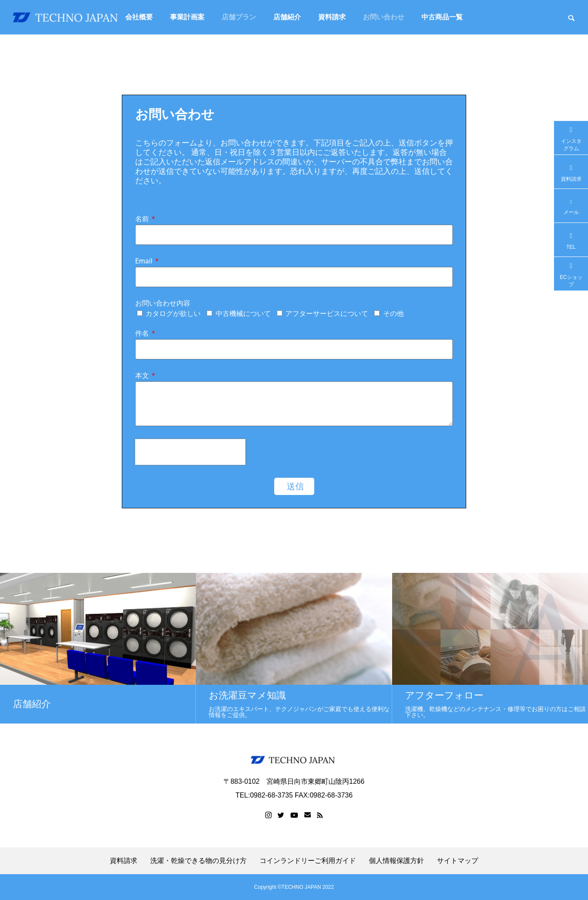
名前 (143, 219)
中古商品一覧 (442, 17)
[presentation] (190, 452)
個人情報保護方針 (396, 861)
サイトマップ (458, 861)
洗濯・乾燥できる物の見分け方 (198, 861)
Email (145, 261)
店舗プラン (239, 17)
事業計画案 (187, 17)
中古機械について (243, 314)
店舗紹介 (287, 17)
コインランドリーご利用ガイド (308, 861)
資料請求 (332, 17)
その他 (393, 314)
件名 (143, 334)
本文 (143, 376)
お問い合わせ (384, 17)
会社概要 (139, 17)
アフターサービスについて (327, 314)
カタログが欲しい (173, 314)
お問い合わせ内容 (163, 304)
